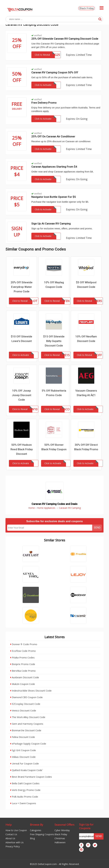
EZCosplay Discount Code (25, 704)
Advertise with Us (15, 842)
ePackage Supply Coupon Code (28, 744)
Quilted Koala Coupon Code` (27, 770)
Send (97, 528)
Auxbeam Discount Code (25, 677)
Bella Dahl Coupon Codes (25, 783)
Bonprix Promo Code (23, 664)
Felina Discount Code (23, 737)
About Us (10, 838)
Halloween (60, 842)
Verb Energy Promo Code (25, 790)
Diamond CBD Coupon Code (27, 697)
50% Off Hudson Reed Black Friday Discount (22, 449)
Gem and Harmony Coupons (27, 724)
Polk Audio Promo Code (24, 797)
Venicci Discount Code (23, 710)
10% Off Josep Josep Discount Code (22, 395)
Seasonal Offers (64, 825)
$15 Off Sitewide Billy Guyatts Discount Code (54, 341)
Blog (32, 838)
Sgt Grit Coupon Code (23, 750)
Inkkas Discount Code (23, 757)
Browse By (37, 825)
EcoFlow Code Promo (23, 651)
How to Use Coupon (16, 830)
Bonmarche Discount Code (26, 730)
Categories (36, 830)
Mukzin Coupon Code (23, 684)
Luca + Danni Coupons (23, 803)
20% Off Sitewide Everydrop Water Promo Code (22, 287)
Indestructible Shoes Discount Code (31, 691)
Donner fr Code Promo (24, 644)
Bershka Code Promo (23, 671)
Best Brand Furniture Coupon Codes (31, 777)
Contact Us (11, 834)
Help (9, 825)
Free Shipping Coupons (42, 834)
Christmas (60, 838)
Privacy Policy (13, 846)
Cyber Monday (62, 830)
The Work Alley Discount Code (28, 717)
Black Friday (87, 8)
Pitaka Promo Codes (22, 657)
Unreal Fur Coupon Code (25, 763)
